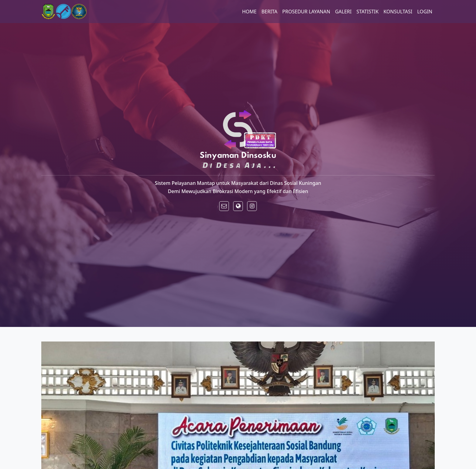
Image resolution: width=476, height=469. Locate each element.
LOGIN (425, 12)
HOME (249, 12)
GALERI (343, 12)
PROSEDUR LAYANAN (306, 12)
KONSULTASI (398, 12)
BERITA (269, 12)
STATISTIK (367, 12)
